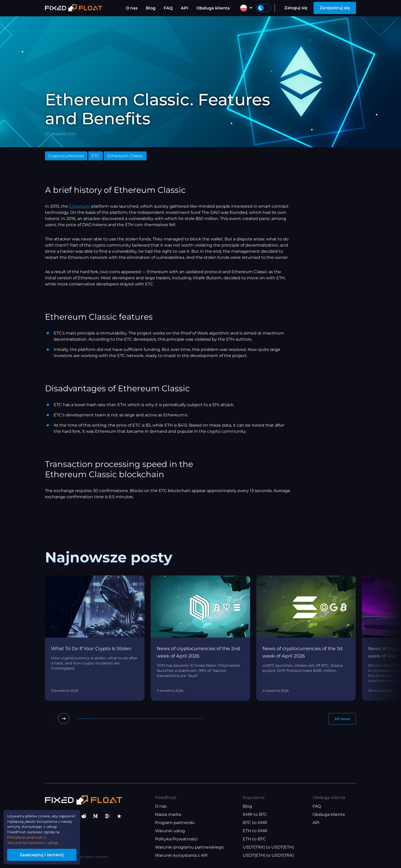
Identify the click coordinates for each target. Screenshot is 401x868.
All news (341, 719)
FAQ (168, 8)
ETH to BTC (254, 839)
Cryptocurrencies (66, 156)
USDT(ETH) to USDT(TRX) (268, 856)
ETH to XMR (255, 831)
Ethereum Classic (125, 156)
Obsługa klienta (213, 8)
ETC (95, 156)
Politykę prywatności (30, 834)
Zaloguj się (296, 8)
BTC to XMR (255, 823)
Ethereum (80, 206)
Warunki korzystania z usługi (37, 840)
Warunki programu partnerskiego (189, 847)
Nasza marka (168, 815)
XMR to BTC (255, 815)
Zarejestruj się (335, 8)
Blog (151, 8)
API (185, 8)
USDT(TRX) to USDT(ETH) (268, 847)
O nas (132, 8)
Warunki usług (170, 831)
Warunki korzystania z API (181, 856)
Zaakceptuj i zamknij (49, 854)
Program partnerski (175, 823)
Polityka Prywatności (176, 839)
